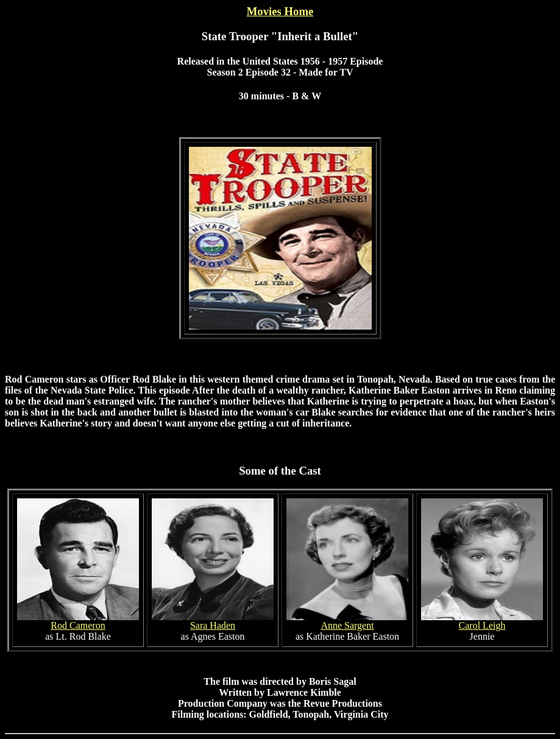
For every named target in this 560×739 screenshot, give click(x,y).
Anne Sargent (347, 625)
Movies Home (280, 11)
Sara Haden (213, 625)
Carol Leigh (482, 625)
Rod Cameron (78, 625)
